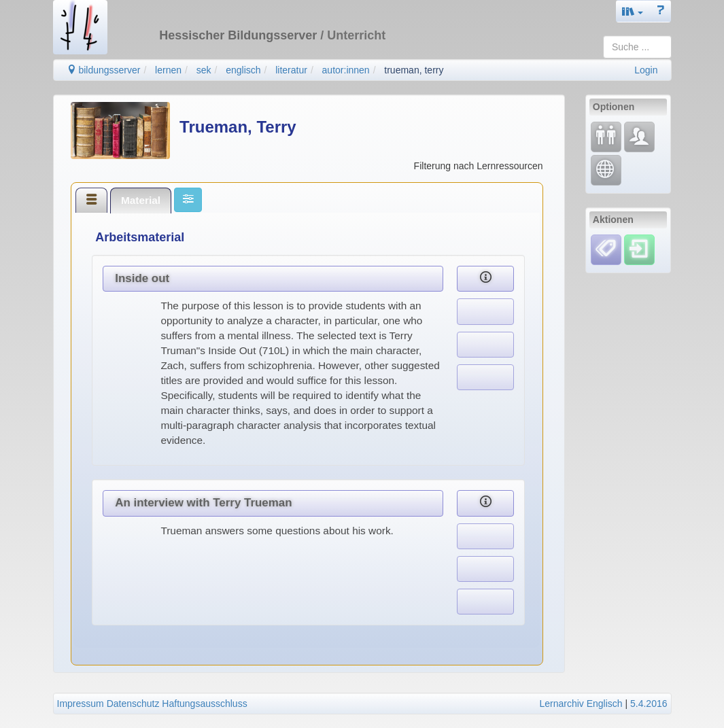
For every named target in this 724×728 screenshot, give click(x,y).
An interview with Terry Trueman (203, 503)
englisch (243, 70)
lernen (168, 70)
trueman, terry (414, 70)
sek (204, 70)
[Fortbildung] (606, 137)
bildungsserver (104, 70)
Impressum (81, 704)
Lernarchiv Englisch (581, 704)
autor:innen (346, 70)
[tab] (92, 200)
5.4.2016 (649, 704)
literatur (291, 70)
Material (141, 200)
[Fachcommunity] (639, 137)
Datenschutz (133, 704)
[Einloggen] (639, 249)
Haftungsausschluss (204, 704)
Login (646, 70)
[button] (633, 11)
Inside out (142, 278)
